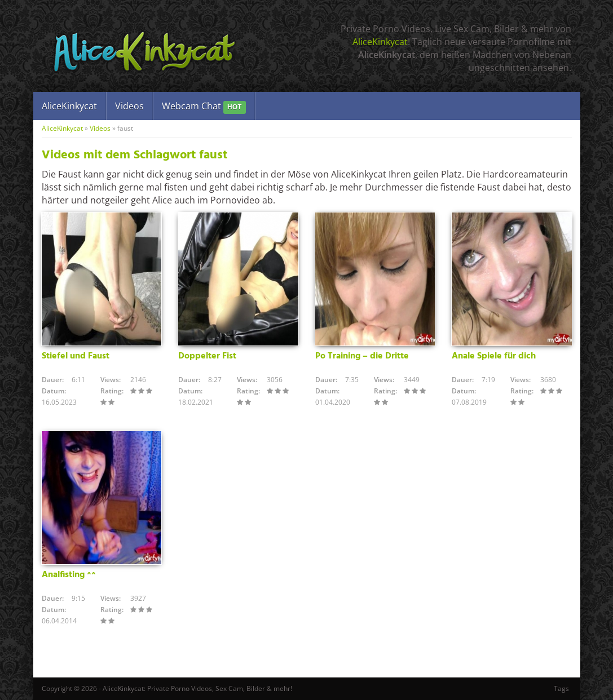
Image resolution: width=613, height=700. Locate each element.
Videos (129, 106)
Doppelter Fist (207, 356)
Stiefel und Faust (76, 356)
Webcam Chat (204, 107)
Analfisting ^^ (69, 575)
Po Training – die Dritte (362, 356)
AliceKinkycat (380, 42)
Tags (561, 688)
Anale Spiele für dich (494, 356)
